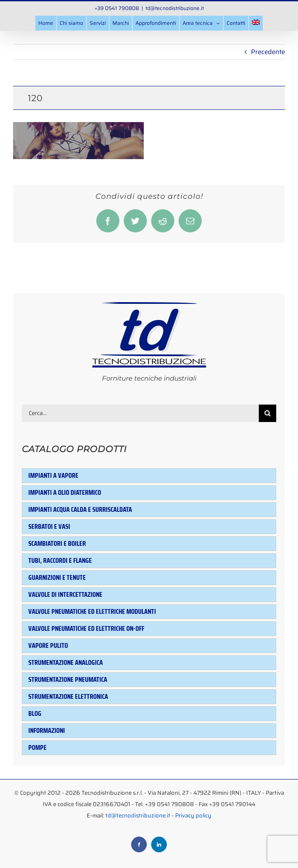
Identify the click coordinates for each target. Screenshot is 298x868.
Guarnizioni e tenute (57, 577)
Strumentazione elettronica (68, 696)
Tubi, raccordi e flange (60, 560)
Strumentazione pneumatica (68, 679)
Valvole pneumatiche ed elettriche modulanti (92, 611)
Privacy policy (193, 815)
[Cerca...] (140, 413)
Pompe (37, 747)
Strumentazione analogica (66, 662)
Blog (35, 713)
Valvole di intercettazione (65, 594)
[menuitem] (256, 23)
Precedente (268, 52)
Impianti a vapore (53, 475)
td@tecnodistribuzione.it (175, 8)
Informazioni (47, 730)
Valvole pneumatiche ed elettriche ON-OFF (86, 628)
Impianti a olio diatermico (65, 492)
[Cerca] (268, 413)
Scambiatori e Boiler (57, 543)
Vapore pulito (48, 645)
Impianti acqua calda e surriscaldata (80, 509)
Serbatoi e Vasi (49, 526)
